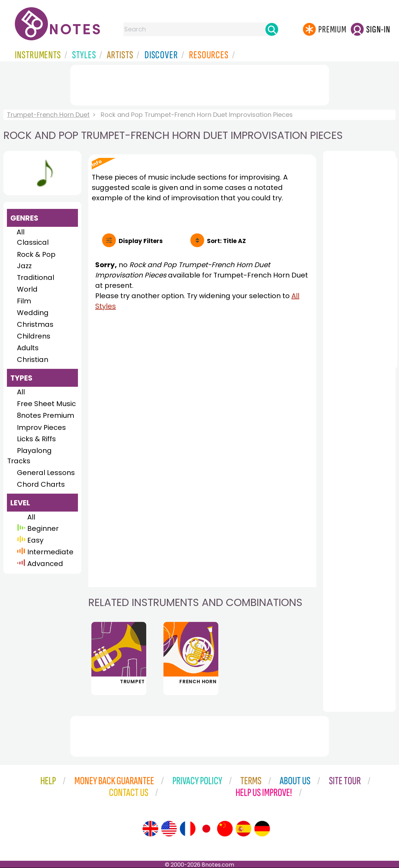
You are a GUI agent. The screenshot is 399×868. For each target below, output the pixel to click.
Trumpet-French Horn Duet (48, 115)
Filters (141, 241)
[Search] (272, 29)
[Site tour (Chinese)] (225, 829)
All (21, 232)
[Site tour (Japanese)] (206, 829)
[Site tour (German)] (262, 829)
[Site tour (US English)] (169, 829)
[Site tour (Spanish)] (243, 829)
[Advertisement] (200, 84)
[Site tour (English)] (150, 829)
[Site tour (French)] (188, 829)
